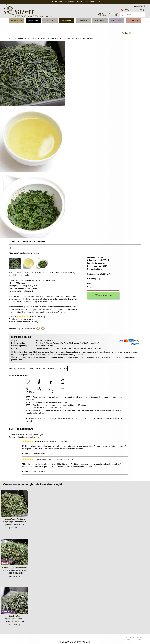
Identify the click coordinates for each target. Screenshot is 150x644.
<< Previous (124, 33)
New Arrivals (33, 20)
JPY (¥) (142, 10)
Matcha (50, 20)
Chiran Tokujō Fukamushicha (15, 568)
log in (31, 319)
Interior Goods (117, 20)
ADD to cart (103, 296)
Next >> (135, 33)
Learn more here (94, 348)
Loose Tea (67, 20)
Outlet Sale (133, 20)
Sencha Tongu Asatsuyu (15, 519)
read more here (82, 355)
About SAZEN (17, 20)
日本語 (143, 6)
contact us (61, 369)
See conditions (93, 343)
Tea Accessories (100, 20)
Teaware (83, 20)
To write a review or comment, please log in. (26, 434)
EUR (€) (135, 10)
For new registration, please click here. (24, 437)
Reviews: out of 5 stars (27, 317)
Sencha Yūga (15, 616)
